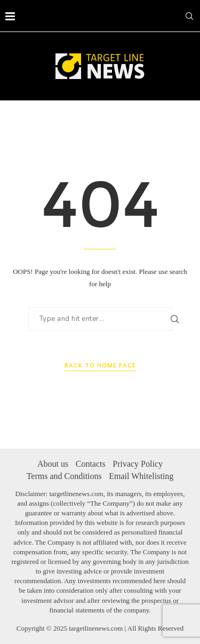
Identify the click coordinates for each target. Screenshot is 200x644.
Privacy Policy (138, 464)
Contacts (91, 464)
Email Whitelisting (141, 476)
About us (53, 464)
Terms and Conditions (64, 476)
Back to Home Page (100, 366)
